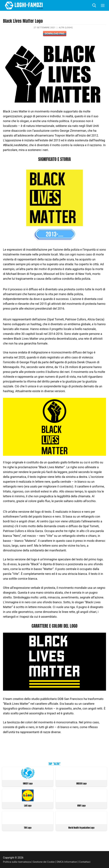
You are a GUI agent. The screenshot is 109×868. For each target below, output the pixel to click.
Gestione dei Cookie (46, 861)
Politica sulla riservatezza (18, 861)
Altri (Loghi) (66, 27)
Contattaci (89, 861)
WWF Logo (81, 805)
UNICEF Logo (28, 783)
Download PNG (54, 33)
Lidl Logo (28, 805)
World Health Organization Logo (81, 827)
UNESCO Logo (81, 783)
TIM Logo (28, 827)
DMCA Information (70, 861)
